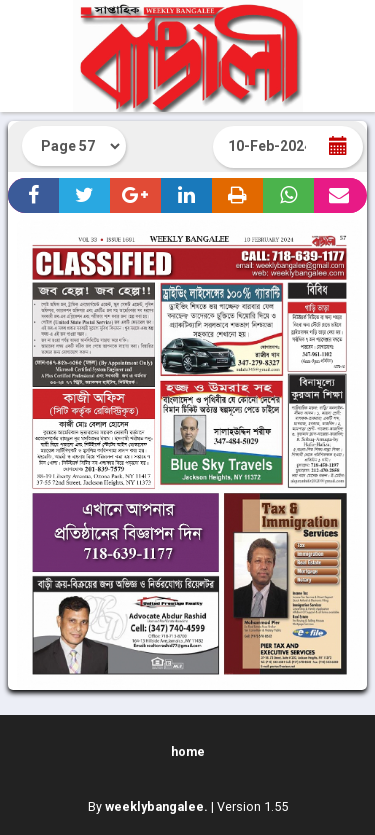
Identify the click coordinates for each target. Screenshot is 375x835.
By (148, 806)
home (188, 751)
